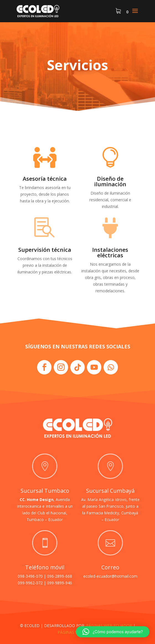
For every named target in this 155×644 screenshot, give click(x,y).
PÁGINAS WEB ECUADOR (109, 626)
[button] (113, 632)
